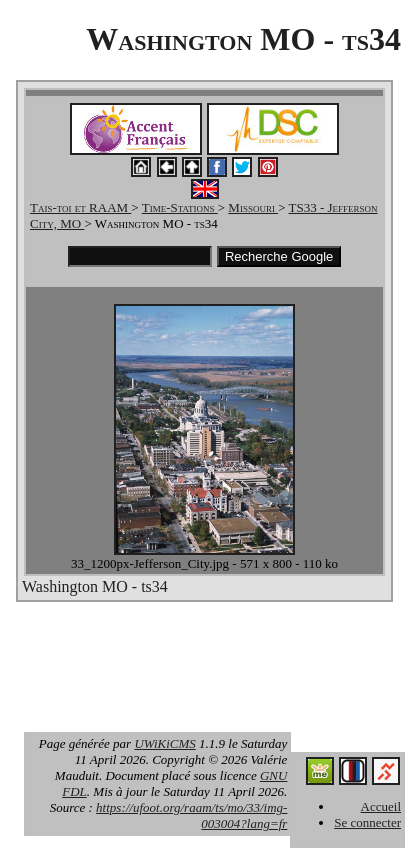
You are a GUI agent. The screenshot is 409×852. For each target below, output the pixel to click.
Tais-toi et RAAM (80, 207)
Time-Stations (180, 207)
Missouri (253, 207)
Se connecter (367, 822)
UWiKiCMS (164, 743)
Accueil (381, 806)
